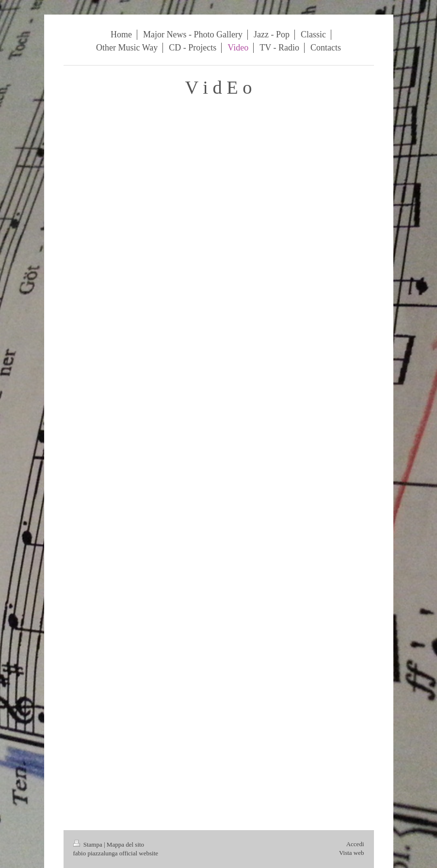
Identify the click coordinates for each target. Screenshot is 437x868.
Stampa (89, 844)
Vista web (352, 853)
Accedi (355, 844)
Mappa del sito (125, 844)
